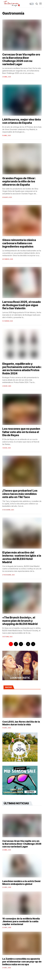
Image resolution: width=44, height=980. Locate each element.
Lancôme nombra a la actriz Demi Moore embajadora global (21, 883)
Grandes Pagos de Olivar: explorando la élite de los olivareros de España (19, 181)
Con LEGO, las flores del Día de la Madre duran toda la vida (21, 723)
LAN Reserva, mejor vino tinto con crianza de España (22, 121)
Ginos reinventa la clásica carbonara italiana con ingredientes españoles (19, 243)
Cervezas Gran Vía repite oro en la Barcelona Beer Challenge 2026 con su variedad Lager (21, 59)
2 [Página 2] (16, 644)
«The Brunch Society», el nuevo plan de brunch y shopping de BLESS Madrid (20, 621)
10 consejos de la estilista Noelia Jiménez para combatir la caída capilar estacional (21, 921)
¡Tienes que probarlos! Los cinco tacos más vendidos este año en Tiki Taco (20, 494)
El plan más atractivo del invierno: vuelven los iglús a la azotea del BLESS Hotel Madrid (22, 557)
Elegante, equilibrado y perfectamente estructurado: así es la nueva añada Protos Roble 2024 (22, 369)
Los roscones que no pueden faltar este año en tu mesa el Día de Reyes (21, 432)
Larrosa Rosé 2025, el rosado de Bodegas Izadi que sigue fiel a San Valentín (22, 305)
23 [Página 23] (28, 644)
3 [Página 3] (21, 644)
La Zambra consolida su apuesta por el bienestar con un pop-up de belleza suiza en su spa (22, 962)
